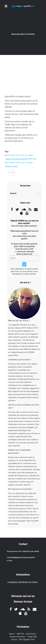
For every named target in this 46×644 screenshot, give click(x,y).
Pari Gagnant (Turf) (27, 639)
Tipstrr (12, 634)
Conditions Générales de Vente (23, 582)
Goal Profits (31, 634)
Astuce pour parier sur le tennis (19, 155)
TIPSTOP (20, 634)
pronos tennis (11, 166)
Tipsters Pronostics (17, 637)
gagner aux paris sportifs (17, 159)
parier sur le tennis (24, 163)
